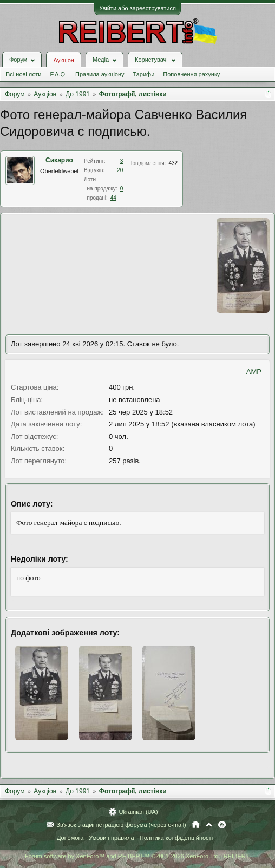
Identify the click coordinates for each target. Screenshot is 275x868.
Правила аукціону (100, 74)
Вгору (209, 825)
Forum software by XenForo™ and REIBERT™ (137, 856)
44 (113, 198)
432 (173, 163)
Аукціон (63, 60)
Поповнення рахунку (191, 74)
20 (120, 170)
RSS (222, 825)
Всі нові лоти (24, 74)
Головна (196, 825)
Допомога (70, 838)
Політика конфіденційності (176, 838)
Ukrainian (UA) (138, 812)
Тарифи (144, 74)
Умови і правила (111, 838)
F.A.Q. (58, 74)
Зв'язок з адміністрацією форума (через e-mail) (121, 825)
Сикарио (59, 160)
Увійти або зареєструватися (137, 8)
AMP (254, 371)
